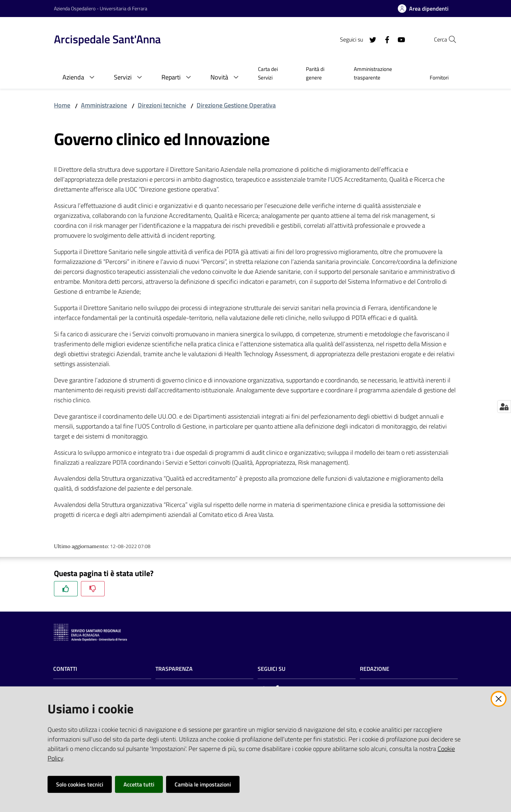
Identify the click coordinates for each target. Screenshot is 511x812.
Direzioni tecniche (162, 105)
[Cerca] (449, 39)
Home (62, 105)
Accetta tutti (139, 784)
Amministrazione (104, 105)
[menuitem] (273, 74)
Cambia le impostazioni (203, 784)
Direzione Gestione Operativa (236, 105)
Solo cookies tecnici (80, 784)
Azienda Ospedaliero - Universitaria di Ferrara (101, 8)
